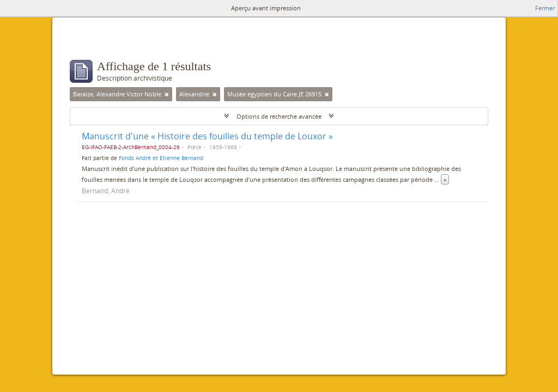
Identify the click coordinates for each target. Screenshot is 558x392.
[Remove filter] (167, 94)
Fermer (545, 8)
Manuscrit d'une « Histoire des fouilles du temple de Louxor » (207, 136)
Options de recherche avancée (279, 116)
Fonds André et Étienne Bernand (161, 158)
